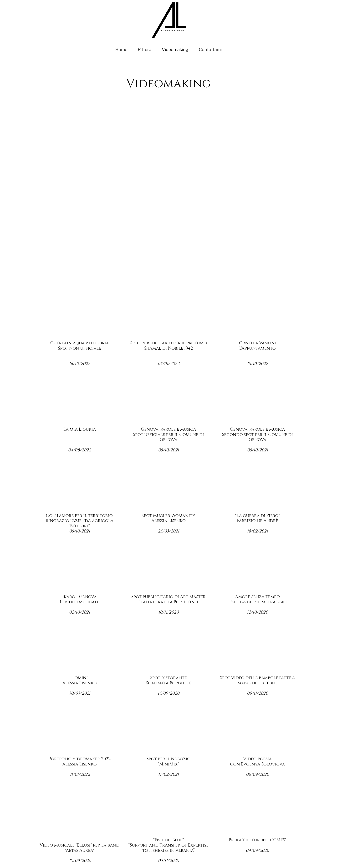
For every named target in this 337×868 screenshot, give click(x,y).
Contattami (210, 49)
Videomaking (175, 49)
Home (121, 49)
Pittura (145, 49)
